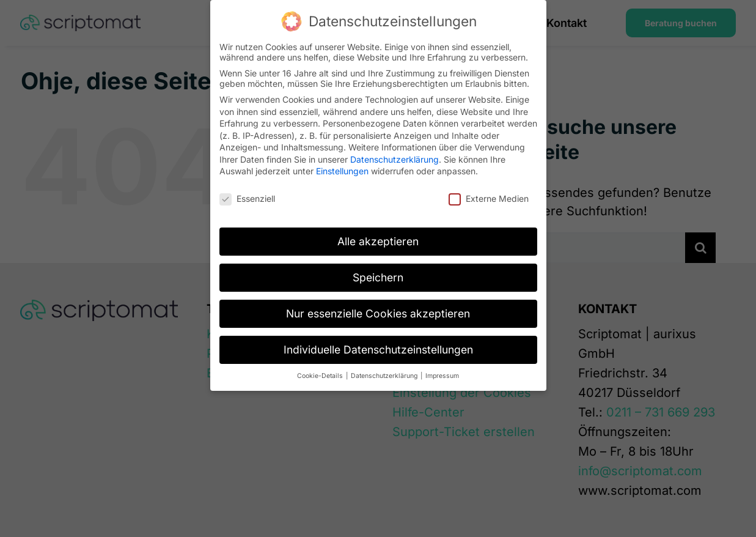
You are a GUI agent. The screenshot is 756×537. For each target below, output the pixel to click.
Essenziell (247, 198)
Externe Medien (489, 198)
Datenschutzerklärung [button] (385, 376)
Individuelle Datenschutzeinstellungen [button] (378, 350)
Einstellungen (342, 171)
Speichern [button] (378, 277)
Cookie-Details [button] (321, 376)
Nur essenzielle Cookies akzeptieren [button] (378, 313)
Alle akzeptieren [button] (378, 241)
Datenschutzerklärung (395, 159)
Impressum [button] (442, 376)
